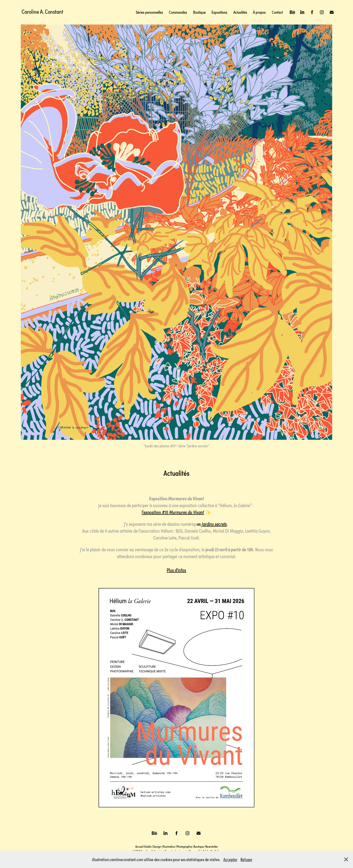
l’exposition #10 (173, 512)
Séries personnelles (149, 12)
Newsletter (212, 846)
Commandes (178, 12)
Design (157, 846)
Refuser (246, 859)
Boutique (199, 12)
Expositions (219, 12)
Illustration (169, 846)
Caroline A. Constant (42, 11)
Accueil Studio (143, 846)
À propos (259, 12)
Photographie (184, 846)
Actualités (240, 12)
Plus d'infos (176, 570)
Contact (277, 12)
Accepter (230, 859)
